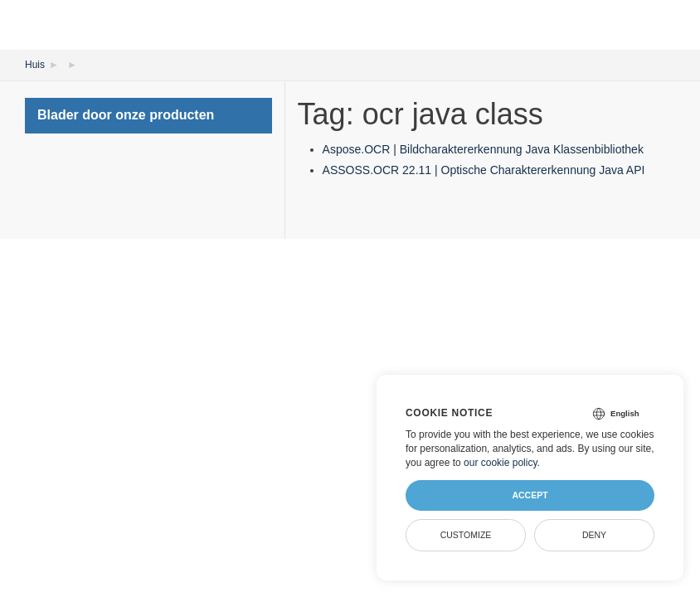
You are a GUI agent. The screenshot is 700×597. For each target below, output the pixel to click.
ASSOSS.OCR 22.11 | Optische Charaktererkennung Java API (484, 170)
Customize (466, 535)
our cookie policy (501, 463)
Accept (530, 495)
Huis (35, 65)
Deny (594, 535)
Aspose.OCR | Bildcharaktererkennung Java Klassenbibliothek (483, 149)
